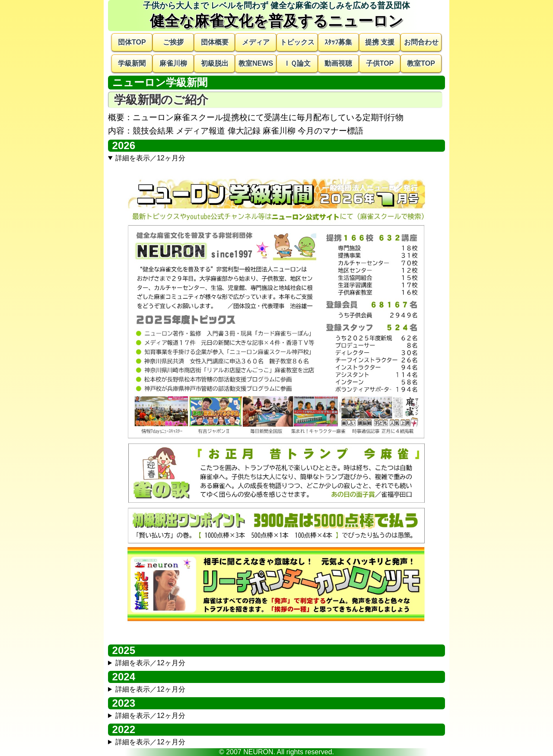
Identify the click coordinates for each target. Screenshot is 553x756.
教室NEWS (256, 63)
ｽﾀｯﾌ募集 (338, 42)
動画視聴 (338, 63)
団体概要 (215, 42)
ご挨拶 (173, 42)
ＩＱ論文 (297, 63)
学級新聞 (132, 63)
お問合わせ (421, 42)
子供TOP (380, 63)
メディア (256, 42)
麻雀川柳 (173, 63)
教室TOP (421, 63)
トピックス (297, 42)
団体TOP (132, 42)
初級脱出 (215, 63)
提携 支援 (380, 42)
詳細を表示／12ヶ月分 (150, 158)
